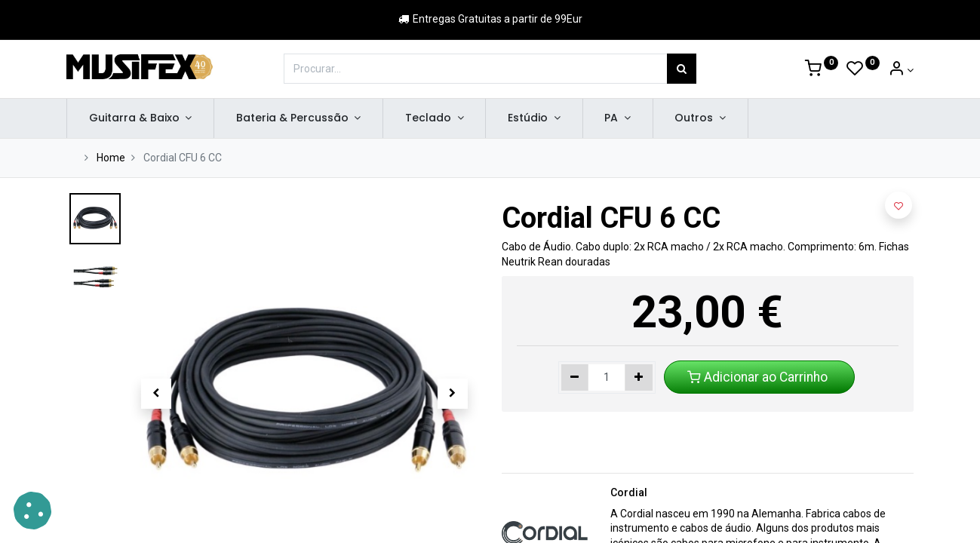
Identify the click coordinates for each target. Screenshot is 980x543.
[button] (156, 394)
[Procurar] (682, 69)
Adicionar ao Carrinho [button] (759, 377)
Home (111, 158)
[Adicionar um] (639, 378)
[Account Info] (901, 70)
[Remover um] (575, 378)
